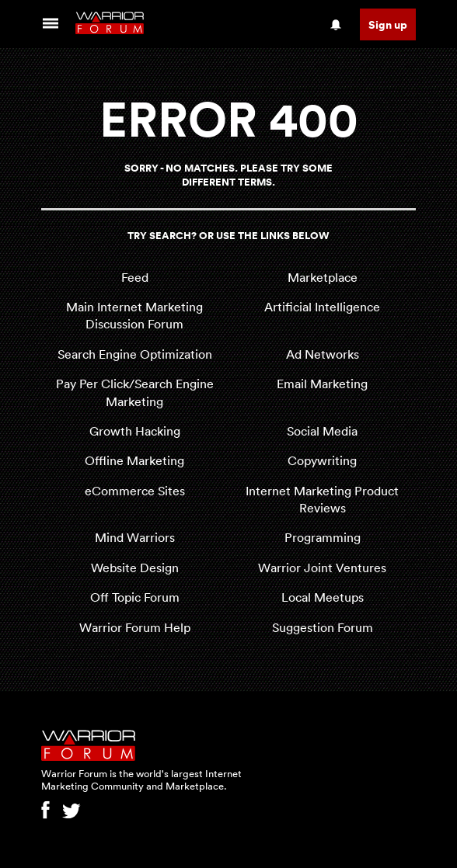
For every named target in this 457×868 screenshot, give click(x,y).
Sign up (388, 24)
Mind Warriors (135, 537)
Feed (135, 277)
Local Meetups (323, 597)
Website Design (135, 568)
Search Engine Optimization (135, 354)
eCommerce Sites (135, 491)
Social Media (322, 431)
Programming (323, 537)
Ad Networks (323, 354)
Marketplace (323, 277)
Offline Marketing (134, 460)
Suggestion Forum (323, 627)
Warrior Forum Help (135, 627)
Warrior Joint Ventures (322, 568)
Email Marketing (322, 384)
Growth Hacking (135, 431)
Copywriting (322, 460)
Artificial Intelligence (322, 307)
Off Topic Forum (135, 597)
